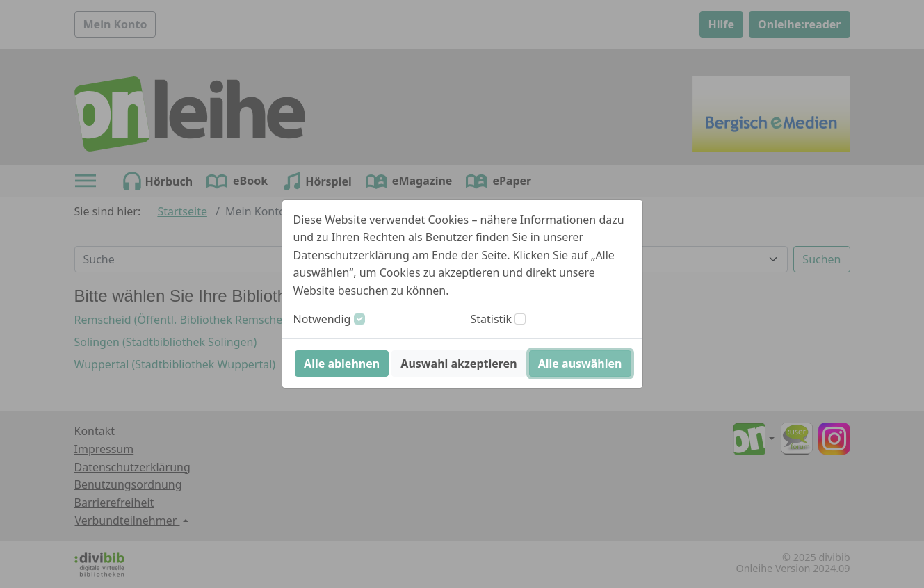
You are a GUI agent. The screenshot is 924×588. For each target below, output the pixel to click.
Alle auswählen (580, 364)
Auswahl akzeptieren (459, 364)
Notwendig (322, 319)
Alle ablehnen (342, 364)
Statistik (492, 319)
